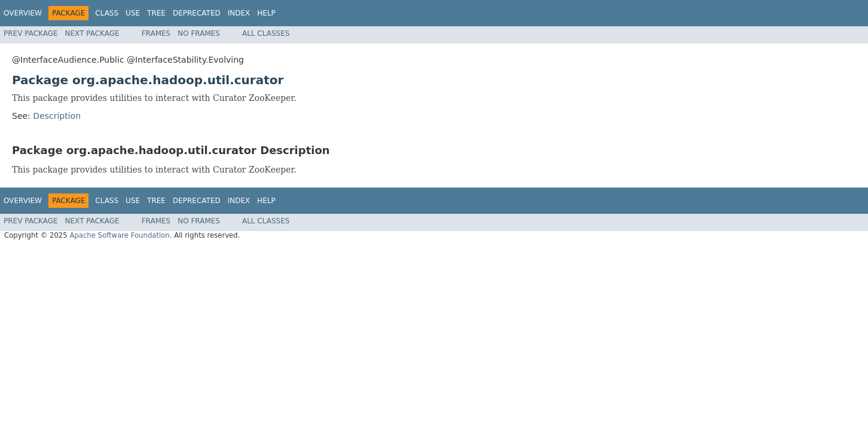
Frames (156, 33)
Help (266, 13)
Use (133, 13)
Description (57, 116)
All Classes (266, 33)
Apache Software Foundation (119, 235)
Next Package (92, 33)
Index (239, 13)
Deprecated (197, 13)
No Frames (199, 33)
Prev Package (31, 33)
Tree (156, 13)
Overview (23, 13)
